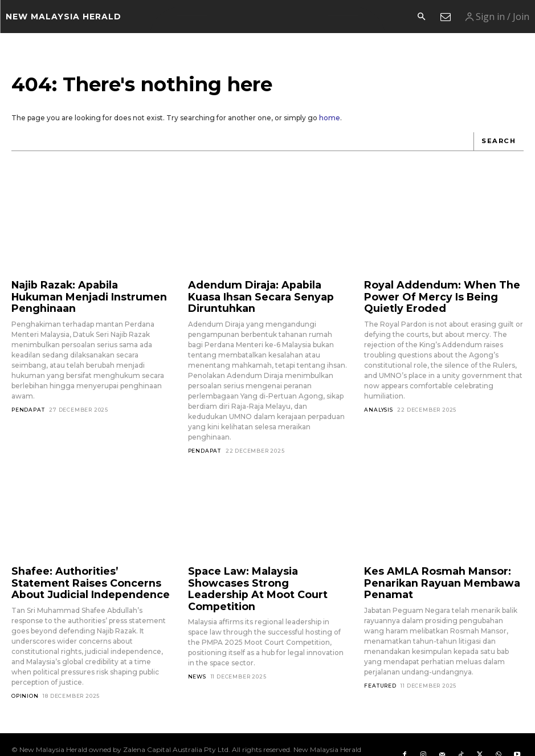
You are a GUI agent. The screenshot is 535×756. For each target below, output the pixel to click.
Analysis (378, 403)
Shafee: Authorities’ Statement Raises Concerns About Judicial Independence (83, 565)
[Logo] (64, 17)
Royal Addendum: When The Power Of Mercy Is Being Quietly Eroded (438, 294)
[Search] (499, 141)
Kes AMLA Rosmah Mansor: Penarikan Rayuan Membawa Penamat (431, 565)
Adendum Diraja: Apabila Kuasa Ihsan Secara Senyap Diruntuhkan (265, 289)
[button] (421, 17)
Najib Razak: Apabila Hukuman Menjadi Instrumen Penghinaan (83, 289)
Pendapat (28, 394)
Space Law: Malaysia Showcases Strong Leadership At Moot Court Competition (265, 565)
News (197, 643)
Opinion (25, 674)
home (330, 118)
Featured (380, 664)
